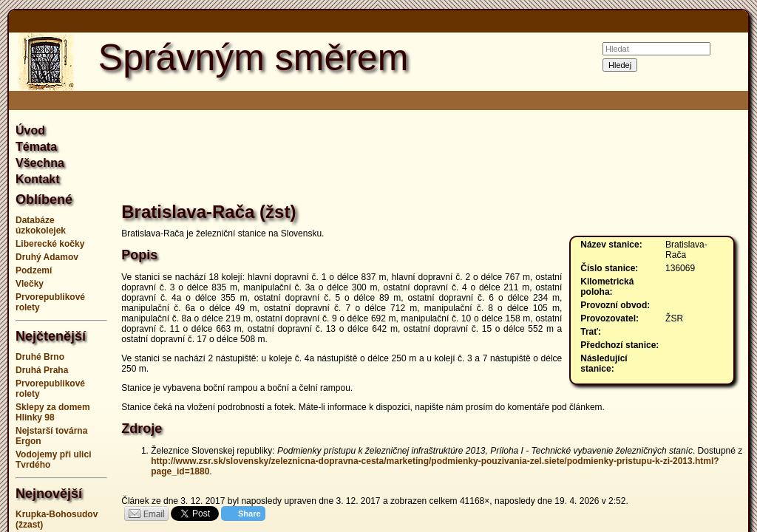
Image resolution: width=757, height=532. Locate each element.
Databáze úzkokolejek (41, 225)
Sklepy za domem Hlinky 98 (53, 412)
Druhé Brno (40, 357)
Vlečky (30, 284)
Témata (36, 147)
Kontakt (38, 179)
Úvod (30, 130)
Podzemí (34, 270)
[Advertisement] (432, 158)
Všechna (40, 163)
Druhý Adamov (47, 257)
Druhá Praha (42, 370)
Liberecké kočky (50, 244)
